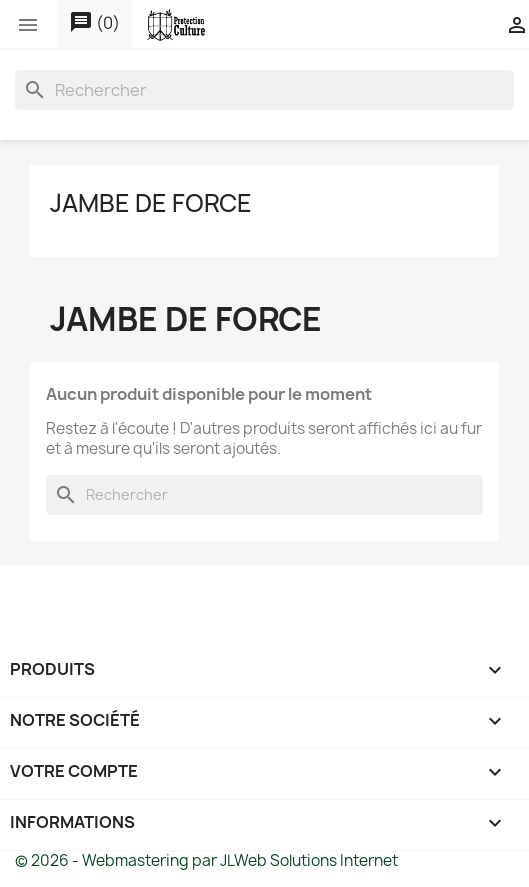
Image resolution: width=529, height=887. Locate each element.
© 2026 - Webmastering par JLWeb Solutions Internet (206, 860)
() (94, 23)
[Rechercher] (264, 90)
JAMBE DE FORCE (151, 203)
